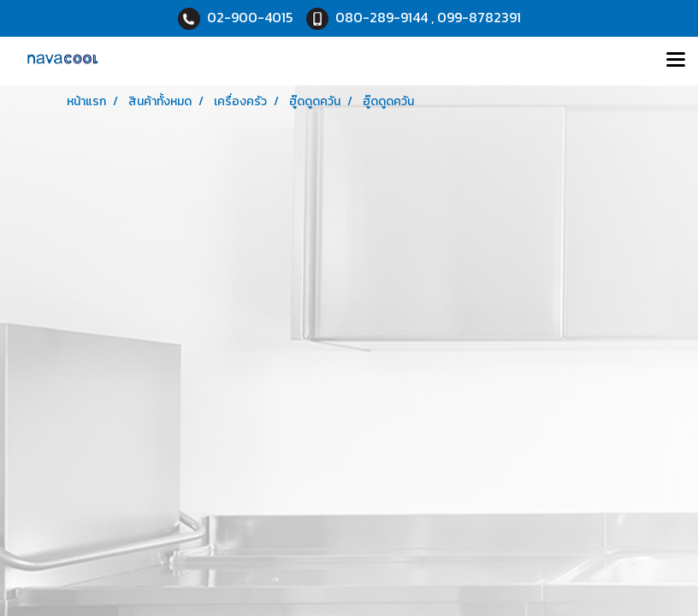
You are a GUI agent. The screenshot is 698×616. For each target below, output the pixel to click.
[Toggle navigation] (676, 61)
